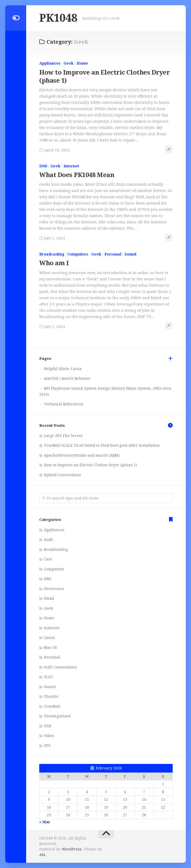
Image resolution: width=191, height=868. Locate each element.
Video (49, 736)
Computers (78, 254)
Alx (42, 855)
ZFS (47, 745)
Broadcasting (52, 254)
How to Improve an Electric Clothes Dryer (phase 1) (91, 465)
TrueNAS (52, 706)
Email (49, 598)
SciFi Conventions (60, 667)
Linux (49, 638)
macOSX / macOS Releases (67, 378)
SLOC (49, 677)
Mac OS (50, 647)
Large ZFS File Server (63, 435)
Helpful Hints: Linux (63, 368)
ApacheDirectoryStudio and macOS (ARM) (82, 455)
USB (48, 726)
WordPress (72, 849)
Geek (69, 63)
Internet (71, 166)
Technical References (64, 404)
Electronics (54, 588)
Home (82, 63)
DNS (43, 166)
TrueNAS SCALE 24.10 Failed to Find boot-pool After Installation (102, 445)
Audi (48, 540)
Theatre (51, 696)
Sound (130, 254)
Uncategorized (57, 716)
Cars (48, 559)
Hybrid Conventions (62, 475)
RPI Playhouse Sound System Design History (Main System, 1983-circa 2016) (105, 391)
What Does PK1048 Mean (77, 175)
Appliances (50, 63)
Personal (113, 254)
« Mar (45, 822)
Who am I (54, 263)
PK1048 (58, 18)
